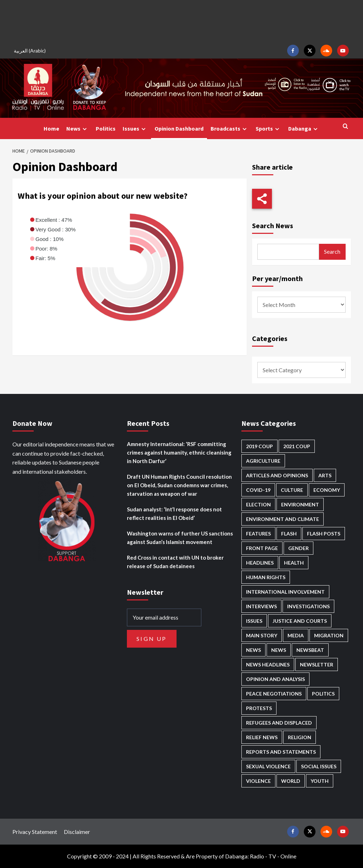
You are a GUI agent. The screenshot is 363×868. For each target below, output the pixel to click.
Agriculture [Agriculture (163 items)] (263, 461)
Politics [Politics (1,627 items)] (323, 694)
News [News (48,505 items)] (253, 650)
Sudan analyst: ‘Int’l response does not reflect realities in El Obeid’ (174, 513)
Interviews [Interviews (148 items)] (261, 606)
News (77, 129)
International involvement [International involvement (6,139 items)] (285, 592)
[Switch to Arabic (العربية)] (31, 51)
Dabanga (304, 129)
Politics (106, 128)
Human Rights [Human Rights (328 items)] (266, 577)
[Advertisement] (181, 21)
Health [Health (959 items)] (294, 563)
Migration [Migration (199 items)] (329, 635)
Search (332, 251)
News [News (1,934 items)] (279, 650)
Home (51, 128)
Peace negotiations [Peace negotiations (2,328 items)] (274, 694)
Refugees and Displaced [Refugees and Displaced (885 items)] (279, 723)
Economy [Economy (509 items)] (327, 490)
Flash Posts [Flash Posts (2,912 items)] (324, 534)
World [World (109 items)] (291, 781)
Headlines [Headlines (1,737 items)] (260, 563)
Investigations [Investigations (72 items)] (308, 606)
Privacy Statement (35, 832)
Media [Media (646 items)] (296, 635)
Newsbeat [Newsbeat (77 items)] (310, 650)
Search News (273, 226)
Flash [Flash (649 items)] (289, 534)
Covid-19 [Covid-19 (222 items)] (258, 490)
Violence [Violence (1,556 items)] (258, 781)
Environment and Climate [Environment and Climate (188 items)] (283, 519)
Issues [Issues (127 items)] (254, 621)
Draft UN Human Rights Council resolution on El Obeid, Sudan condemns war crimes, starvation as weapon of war (179, 485)
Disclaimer (77, 832)
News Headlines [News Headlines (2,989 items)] (268, 664)
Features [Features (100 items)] (258, 534)
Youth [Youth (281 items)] (320, 781)
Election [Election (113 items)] (258, 504)
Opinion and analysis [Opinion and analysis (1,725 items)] (275, 679)
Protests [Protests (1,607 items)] (259, 708)
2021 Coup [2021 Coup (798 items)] (297, 446)
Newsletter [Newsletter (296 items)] (317, 664)
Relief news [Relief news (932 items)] (262, 737)
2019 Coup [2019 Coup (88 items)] (259, 446)
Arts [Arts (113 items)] (325, 475)
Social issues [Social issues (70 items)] (319, 766)
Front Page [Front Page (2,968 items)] (262, 548)
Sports (268, 129)
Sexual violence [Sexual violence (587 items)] (268, 766)
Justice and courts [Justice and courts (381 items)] (300, 621)
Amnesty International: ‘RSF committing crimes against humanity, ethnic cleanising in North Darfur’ (179, 452)
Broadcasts (230, 129)
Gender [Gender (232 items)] (298, 548)
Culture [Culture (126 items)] (292, 490)
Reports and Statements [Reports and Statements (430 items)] (281, 752)
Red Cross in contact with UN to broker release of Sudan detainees (175, 562)
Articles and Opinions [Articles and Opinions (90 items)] (277, 475)
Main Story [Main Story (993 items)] (262, 635)
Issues (135, 129)
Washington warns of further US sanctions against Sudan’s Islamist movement (180, 538)
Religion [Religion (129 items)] (300, 737)
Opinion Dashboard (179, 128)
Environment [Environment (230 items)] (300, 504)
